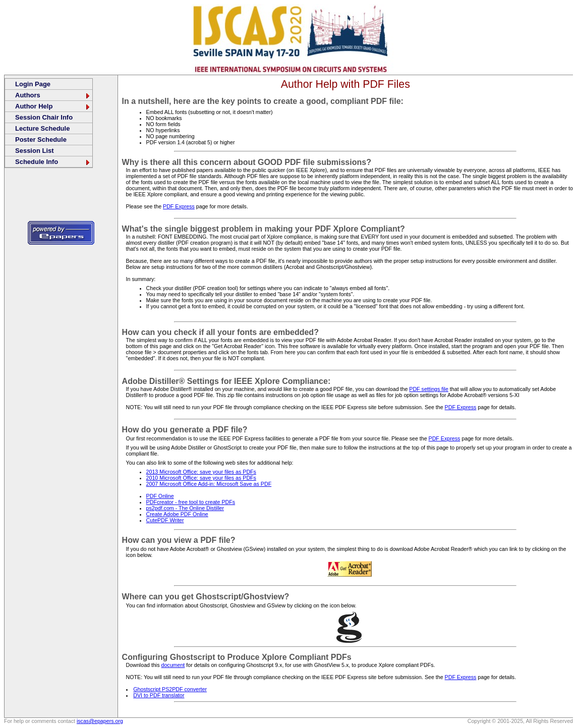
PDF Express (179, 206)
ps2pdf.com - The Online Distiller (185, 508)
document (173, 665)
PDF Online (160, 496)
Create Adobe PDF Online (177, 514)
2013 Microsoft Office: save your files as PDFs (201, 472)
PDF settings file (429, 389)
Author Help (53, 106)
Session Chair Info (44, 117)
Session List (35, 151)
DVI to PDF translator (159, 695)
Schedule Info (53, 162)
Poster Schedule (41, 139)
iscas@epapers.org (100, 721)
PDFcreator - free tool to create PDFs (191, 502)
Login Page (33, 84)
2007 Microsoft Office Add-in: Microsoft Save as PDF (209, 484)
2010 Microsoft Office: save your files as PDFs (201, 478)
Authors (53, 95)
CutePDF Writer (165, 520)
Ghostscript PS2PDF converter (170, 689)
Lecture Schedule (42, 128)
